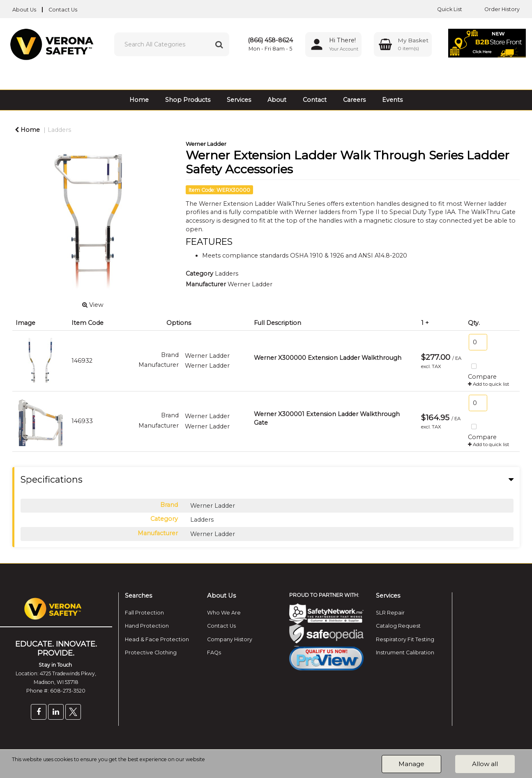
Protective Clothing (151, 653)
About (277, 100)
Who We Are (224, 613)
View (93, 305)
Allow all (485, 764)
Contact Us (63, 10)
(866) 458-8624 (270, 40)
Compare (482, 371)
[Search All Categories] (172, 44)
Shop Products (188, 100)
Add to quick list (489, 384)
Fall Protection (144, 613)
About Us (24, 10)
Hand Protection (147, 626)
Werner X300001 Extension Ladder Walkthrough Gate (327, 418)
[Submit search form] (219, 44)
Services (239, 100)
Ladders (59, 130)
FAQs (214, 653)
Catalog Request (398, 626)
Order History (496, 9)
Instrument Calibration (405, 653)
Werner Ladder (206, 144)
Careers (354, 100)
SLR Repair (390, 613)
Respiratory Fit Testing (405, 639)
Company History (230, 639)
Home (139, 100)
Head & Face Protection (157, 639)
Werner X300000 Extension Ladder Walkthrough (328, 358)
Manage (411, 764)
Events (392, 100)
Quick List (443, 9)
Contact (315, 100)
